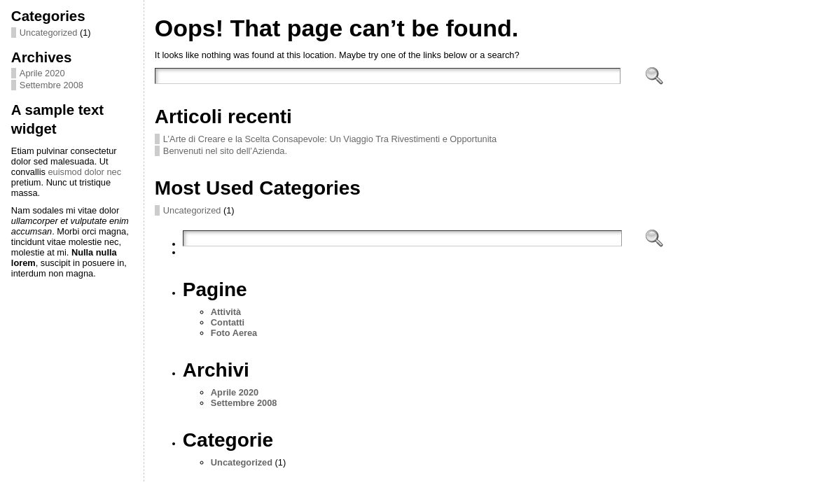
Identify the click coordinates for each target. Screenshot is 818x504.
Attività (226, 312)
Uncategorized (49, 33)
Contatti (228, 322)
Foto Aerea (234, 333)
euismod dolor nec (84, 172)
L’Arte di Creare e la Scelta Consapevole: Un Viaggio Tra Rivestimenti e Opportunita (330, 139)
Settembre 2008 (51, 85)
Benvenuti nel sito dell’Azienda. (225, 151)
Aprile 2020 (42, 73)
